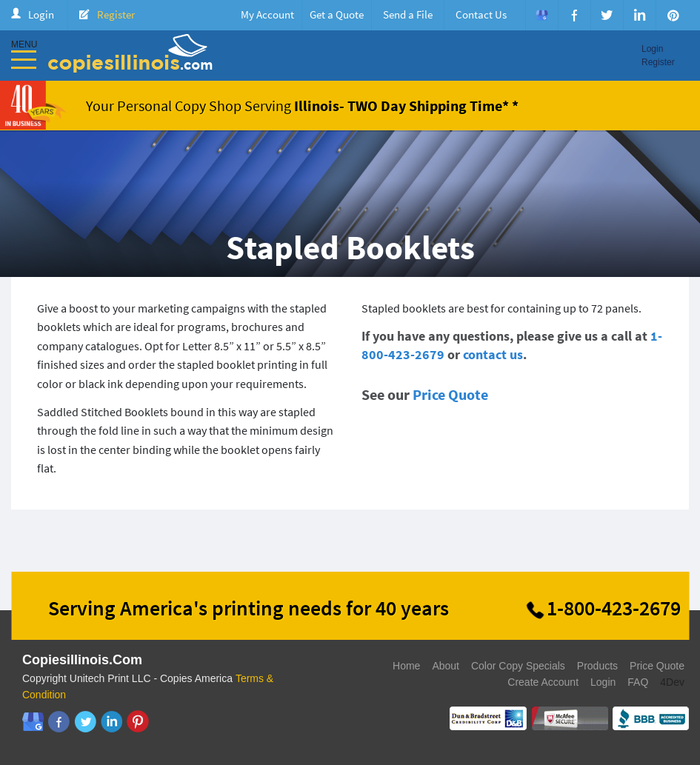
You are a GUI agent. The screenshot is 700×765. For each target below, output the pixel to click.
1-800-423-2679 (614, 608)
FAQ (638, 682)
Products (597, 666)
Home (406, 666)
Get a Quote (337, 14)
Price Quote (450, 394)
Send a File (408, 14)
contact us (493, 354)
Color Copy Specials (518, 666)
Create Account (543, 682)
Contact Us (481, 14)
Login (41, 14)
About (446, 666)
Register (116, 14)
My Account (267, 14)
